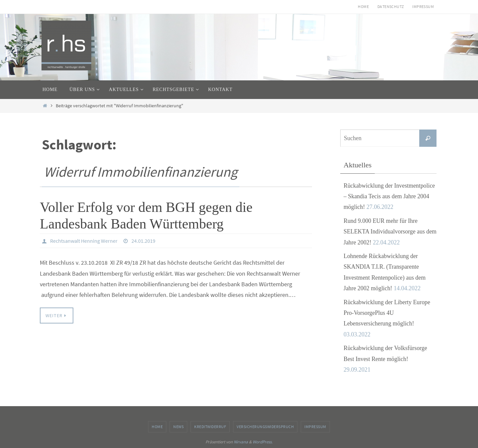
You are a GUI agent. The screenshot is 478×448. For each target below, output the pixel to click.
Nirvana (241, 442)
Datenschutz (391, 6)
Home (363, 6)
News (178, 427)
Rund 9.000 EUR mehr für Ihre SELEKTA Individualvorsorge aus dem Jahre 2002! (385, 232)
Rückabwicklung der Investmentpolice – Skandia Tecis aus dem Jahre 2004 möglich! (390, 196)
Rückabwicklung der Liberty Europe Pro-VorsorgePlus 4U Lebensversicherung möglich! (387, 313)
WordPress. (263, 442)
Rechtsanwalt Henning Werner (84, 241)
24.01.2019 (143, 241)
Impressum (423, 6)
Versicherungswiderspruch (265, 427)
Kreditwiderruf (210, 427)
